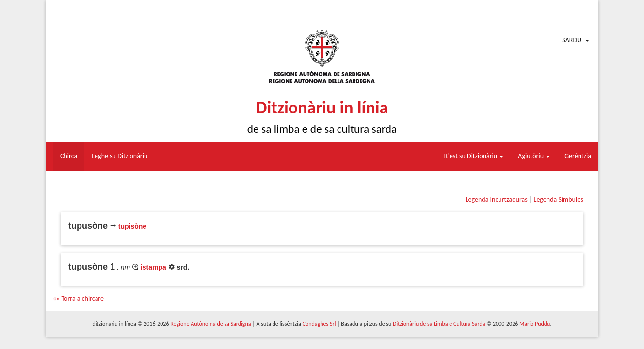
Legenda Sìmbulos (559, 199)
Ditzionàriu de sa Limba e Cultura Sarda (439, 324)
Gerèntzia (578, 156)
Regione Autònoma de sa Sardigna (210, 324)
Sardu (572, 40)
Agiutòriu (534, 156)
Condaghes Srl (319, 324)
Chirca (69, 156)
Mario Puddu (535, 324)
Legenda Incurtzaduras (497, 199)
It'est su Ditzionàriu (474, 156)
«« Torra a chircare (78, 298)
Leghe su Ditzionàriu (120, 156)
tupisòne (132, 226)
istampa (153, 267)
